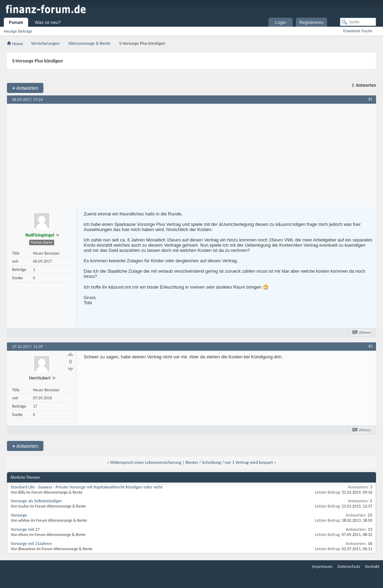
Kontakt (372, 566)
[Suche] (358, 22)
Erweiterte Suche (358, 31)
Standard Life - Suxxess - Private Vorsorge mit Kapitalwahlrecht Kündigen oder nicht (87, 487)
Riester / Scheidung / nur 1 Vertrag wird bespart (229, 462)
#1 (370, 99)
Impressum (322, 566)
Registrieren (311, 22)
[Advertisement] (191, 156)
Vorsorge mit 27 (25, 529)
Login (281, 22)
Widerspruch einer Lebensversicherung (146, 462)
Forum (16, 22)
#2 (370, 346)
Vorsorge (19, 515)
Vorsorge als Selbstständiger (36, 501)
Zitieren (362, 333)
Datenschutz (349, 566)
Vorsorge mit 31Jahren (31, 543)
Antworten (25, 88)
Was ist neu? (48, 22)
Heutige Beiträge (18, 31)
